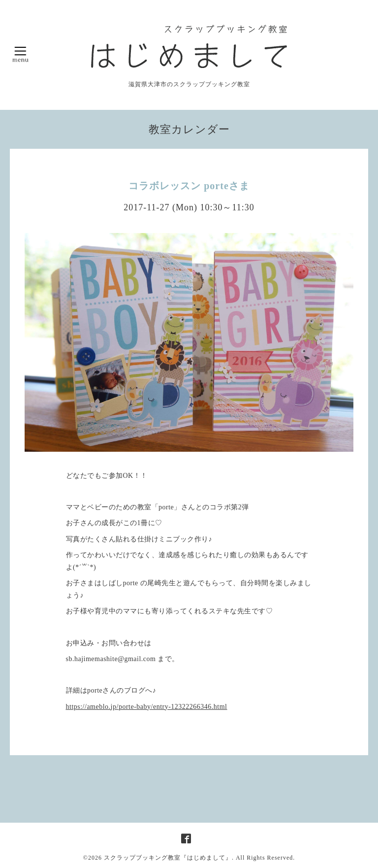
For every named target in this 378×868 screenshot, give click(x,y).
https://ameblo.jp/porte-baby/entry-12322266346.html (147, 707)
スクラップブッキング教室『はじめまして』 (168, 858)
